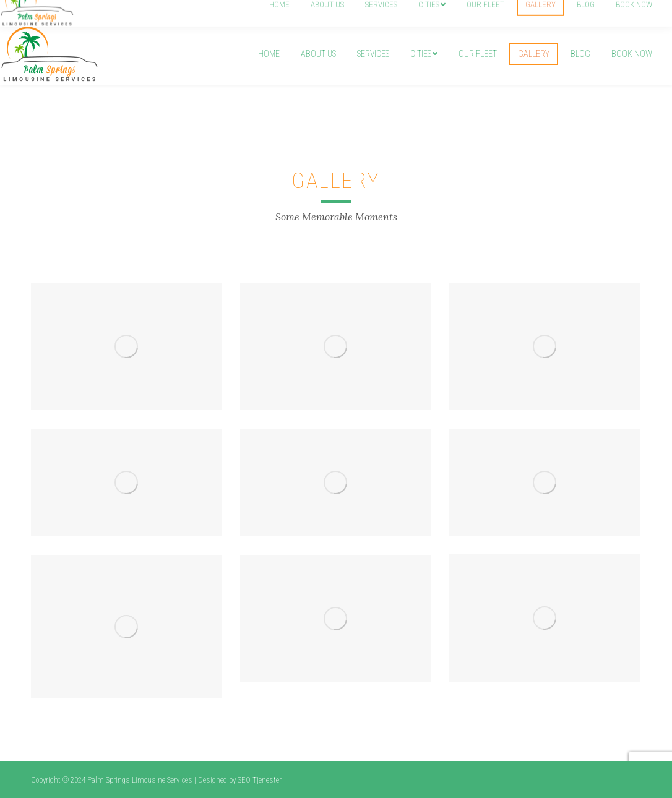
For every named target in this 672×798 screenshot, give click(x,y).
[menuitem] (269, 54)
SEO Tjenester (260, 780)
